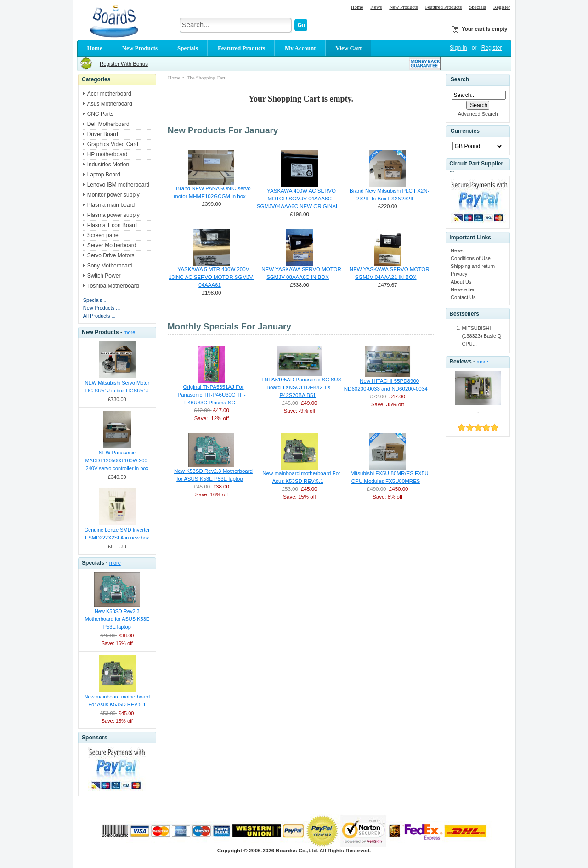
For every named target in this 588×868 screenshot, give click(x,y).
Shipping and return (473, 266)
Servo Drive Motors (111, 255)
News (376, 7)
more (129, 332)
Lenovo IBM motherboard (118, 185)
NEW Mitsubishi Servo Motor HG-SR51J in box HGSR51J (117, 387)
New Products (403, 7)
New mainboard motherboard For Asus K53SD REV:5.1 (117, 701)
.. (478, 411)
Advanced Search (478, 114)
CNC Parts (100, 114)
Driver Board (103, 134)
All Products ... (99, 316)
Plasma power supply (113, 215)
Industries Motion (108, 165)
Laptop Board (104, 175)
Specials (478, 7)
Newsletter (463, 289)
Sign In (458, 48)
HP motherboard (107, 154)
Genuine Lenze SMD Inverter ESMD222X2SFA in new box (117, 534)
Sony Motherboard (110, 266)
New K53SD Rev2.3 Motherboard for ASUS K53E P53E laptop (117, 619)
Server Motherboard (112, 245)
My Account (300, 48)
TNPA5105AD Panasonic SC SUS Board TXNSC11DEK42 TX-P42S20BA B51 (302, 387)
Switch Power (104, 276)
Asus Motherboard (110, 104)
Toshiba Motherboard (113, 286)
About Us (461, 282)
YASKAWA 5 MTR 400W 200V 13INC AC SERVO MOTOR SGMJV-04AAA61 (211, 277)
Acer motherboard (109, 94)
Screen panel (104, 235)
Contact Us (463, 297)
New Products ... (102, 308)
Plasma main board (111, 205)
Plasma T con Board (112, 225)
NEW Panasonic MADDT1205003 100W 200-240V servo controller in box (117, 460)
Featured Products (443, 7)
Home (357, 7)
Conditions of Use (471, 258)
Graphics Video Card (113, 144)
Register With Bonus (124, 64)
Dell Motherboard (108, 124)
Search (460, 79)
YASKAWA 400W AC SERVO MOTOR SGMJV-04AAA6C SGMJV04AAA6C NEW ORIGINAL (298, 199)
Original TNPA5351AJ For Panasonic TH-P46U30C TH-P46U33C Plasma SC (211, 395)
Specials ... (96, 300)
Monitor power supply (113, 195)
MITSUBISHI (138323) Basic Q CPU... (482, 336)
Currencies (465, 131)
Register (502, 7)
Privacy (459, 274)
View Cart (349, 48)
